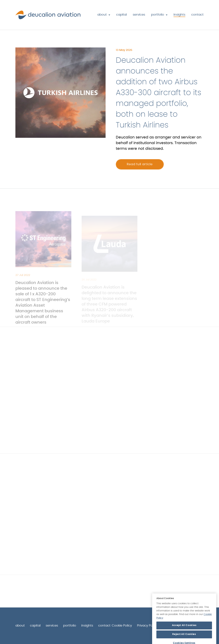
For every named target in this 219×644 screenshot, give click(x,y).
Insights (179, 15)
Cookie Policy (122, 626)
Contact (197, 15)
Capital (121, 15)
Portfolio (158, 15)
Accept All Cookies (184, 636)
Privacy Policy (147, 626)
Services (139, 15)
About (102, 15)
